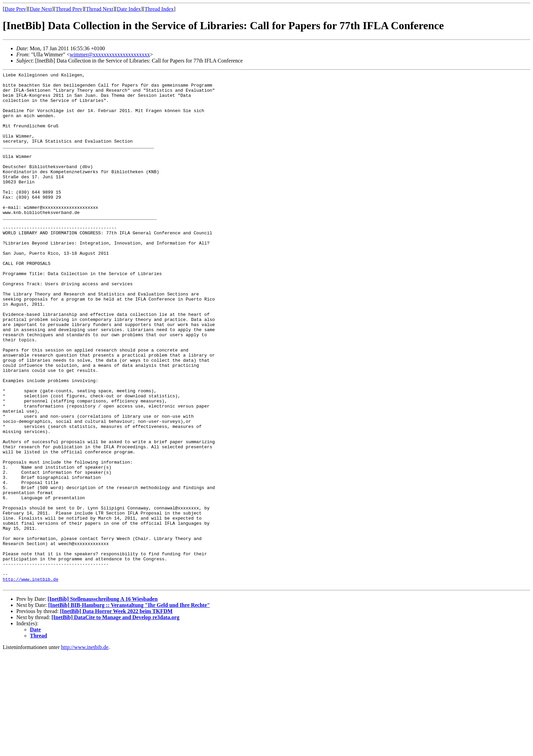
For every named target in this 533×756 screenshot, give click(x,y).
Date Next (41, 9)
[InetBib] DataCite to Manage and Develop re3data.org (116, 720)
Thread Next (100, 9)
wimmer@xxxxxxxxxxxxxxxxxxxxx (110, 55)
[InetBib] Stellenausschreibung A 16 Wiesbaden (103, 702)
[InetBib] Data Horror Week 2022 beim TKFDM (116, 714)
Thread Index (159, 9)
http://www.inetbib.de (31, 681)
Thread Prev (69, 9)
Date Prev (15, 9)
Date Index (129, 9)
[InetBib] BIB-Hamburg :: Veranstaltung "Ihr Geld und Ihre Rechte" (129, 708)
